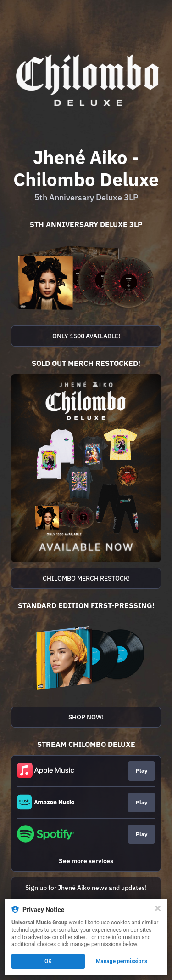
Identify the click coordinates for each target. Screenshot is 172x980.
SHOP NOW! (86, 717)
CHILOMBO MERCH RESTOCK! (86, 578)
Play (141, 771)
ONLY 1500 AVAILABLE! (86, 336)
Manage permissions (122, 961)
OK (48, 961)
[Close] (158, 908)
